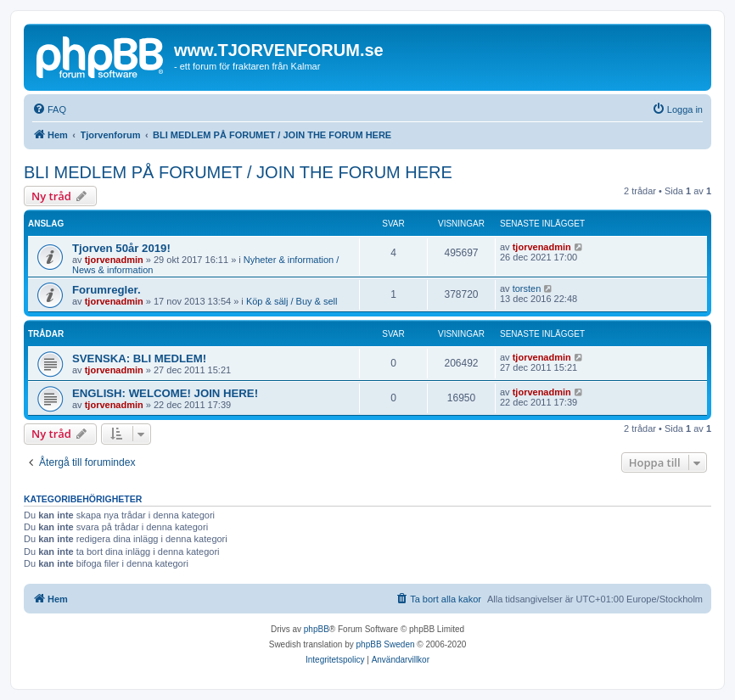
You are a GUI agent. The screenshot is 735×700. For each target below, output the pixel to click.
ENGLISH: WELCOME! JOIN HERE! (165, 393)
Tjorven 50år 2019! (121, 248)
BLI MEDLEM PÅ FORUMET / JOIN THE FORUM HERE (238, 172)
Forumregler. (107, 290)
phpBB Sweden (386, 644)
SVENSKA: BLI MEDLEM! (139, 358)
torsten (527, 288)
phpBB (317, 629)
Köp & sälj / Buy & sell (292, 301)
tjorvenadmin (114, 260)
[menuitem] (49, 109)
